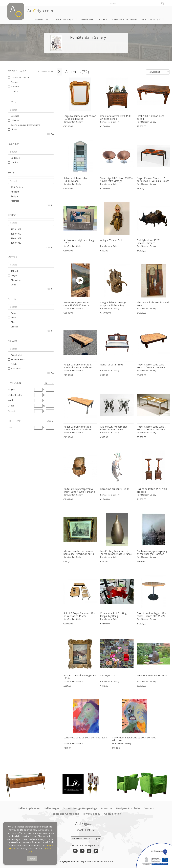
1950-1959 (13, 234)
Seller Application (29, 808)
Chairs (11, 129)
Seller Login (51, 808)
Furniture (41, 19)
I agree (32, 859)
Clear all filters (45, 71)
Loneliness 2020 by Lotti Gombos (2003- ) (83, 738)
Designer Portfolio (124, 19)
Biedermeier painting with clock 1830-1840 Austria (77, 304)
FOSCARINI (13, 369)
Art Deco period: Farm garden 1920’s (77, 677)
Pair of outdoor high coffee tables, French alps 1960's (151, 615)
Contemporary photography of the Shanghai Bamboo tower (153, 553)
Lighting (87, 19)
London (12, 162)
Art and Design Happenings (80, 808)
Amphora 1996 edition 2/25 (151, 675)
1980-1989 (13, 243)
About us (107, 808)
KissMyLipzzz (105, 675)
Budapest (13, 158)
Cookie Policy (113, 814)
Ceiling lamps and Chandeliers (23, 125)
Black (11, 318)
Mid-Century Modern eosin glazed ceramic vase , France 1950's (114, 553)
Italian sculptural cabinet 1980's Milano (77, 180)
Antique (12, 196)
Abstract (12, 192)
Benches (12, 116)
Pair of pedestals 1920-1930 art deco (153, 490)
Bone (11, 285)
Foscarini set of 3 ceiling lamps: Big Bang (115, 615)
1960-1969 (13, 238)
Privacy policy (92, 814)
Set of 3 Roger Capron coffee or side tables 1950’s (76, 615)
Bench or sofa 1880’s (110, 365)
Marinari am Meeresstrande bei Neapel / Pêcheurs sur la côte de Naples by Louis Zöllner (78, 553)
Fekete (11, 364)
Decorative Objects (65, 19)
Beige (11, 313)
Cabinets (12, 120)
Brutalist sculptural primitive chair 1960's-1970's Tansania (76, 490)
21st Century (14, 187)
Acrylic (11, 276)
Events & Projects (153, 19)
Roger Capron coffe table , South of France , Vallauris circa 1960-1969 (78, 366)
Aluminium (13, 280)
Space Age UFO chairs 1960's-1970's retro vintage (115, 180)
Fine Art (102, 19)
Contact (149, 808)
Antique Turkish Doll (109, 240)
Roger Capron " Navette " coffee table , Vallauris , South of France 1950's (152, 180)
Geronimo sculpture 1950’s (113, 489)
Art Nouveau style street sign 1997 (76, 242)
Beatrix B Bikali (15, 360)
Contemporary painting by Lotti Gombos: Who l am (132, 739)
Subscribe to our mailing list (86, 838)
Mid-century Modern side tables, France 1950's (112, 428)
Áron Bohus (14, 355)
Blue (10, 322)
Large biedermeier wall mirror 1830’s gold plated (77, 117)
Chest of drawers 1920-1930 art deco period (114, 117)
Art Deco (12, 201)
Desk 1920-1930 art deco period (150, 117)
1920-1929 (13, 229)
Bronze (12, 327)
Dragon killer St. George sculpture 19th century (111, 304)
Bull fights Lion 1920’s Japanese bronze (153, 242)
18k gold (12, 271)
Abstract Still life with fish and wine (152, 304)
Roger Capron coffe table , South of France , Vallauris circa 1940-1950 (153, 428)
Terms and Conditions (65, 814)
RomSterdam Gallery (70, 122)
